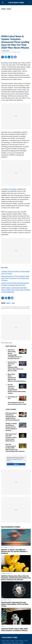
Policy (4, 642)
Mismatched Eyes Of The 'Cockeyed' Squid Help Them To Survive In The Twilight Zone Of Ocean (15, 278)
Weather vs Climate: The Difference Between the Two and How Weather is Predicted (11, 427)
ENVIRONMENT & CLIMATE (8, 547)
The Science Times (16, 3)
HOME (3, 9)
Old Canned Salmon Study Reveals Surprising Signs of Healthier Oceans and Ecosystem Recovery (13, 416)
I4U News (13, 189)
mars (13, 303)
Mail (15, 57)
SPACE (9, 9)
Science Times (26, 308)
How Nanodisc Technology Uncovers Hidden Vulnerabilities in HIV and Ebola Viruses (15, 604)
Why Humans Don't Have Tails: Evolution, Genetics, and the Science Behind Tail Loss (11, 437)
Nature (27, 94)
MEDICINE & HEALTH (6, 573)
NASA (8, 303)
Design (12, 641)
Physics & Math (14, 642)
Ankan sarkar (6, 51)
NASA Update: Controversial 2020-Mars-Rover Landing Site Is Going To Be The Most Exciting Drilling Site (16, 290)
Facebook (3, 57)
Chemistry (22, 642)
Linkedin (9, 57)
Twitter (6, 57)
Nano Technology (19, 641)
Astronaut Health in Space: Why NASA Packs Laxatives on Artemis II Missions (14, 630)
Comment (12, 57)
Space (8, 642)
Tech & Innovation (5, 641)
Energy (26, 641)
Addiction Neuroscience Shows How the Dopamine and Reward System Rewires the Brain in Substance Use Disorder (16, 578)
